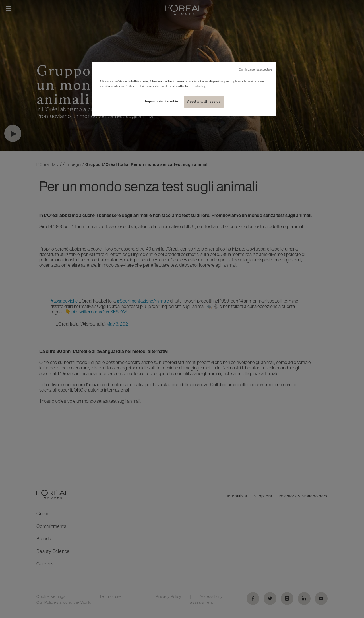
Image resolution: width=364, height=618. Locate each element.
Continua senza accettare (256, 70)
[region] (184, 89)
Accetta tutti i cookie (204, 101)
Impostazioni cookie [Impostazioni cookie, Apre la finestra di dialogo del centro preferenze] (162, 101)
